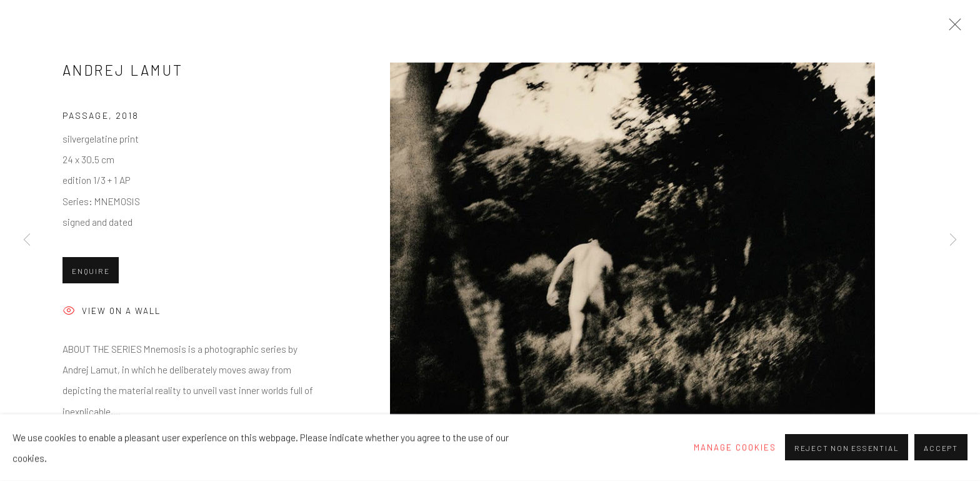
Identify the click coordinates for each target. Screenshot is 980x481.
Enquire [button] (91, 271)
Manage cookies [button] (735, 447)
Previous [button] (27, 240)
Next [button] (953, 240)
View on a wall (112, 312)
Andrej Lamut (123, 70)
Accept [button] (941, 448)
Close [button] (952, 28)
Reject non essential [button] (847, 448)
